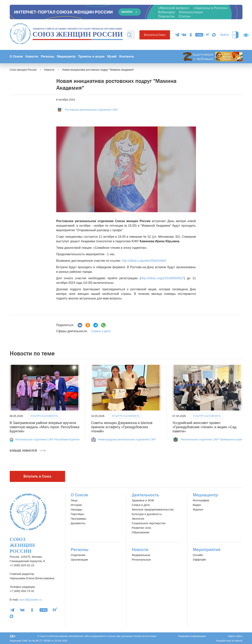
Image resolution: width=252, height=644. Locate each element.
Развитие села (141, 528)
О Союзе (16, 56)
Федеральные (141, 555)
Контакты (127, 56)
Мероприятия (207, 550)
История (76, 505)
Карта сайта (235, 636)
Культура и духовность (44, 416)
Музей (112, 56)
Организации (79, 560)
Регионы (48, 56)
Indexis (238, 641)
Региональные (141, 560)
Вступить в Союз (155, 35)
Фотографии (201, 500)
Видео (197, 505)
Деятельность (145, 495)
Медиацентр (66, 56)
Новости (32, 56)
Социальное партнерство (149, 523)
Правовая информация (192, 636)
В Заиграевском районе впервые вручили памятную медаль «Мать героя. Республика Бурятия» (45, 427)
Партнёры (77, 514)
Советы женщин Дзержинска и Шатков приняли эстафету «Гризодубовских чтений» (122, 427)
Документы (78, 523)
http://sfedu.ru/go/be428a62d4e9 (144, 261)
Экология (138, 519)
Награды (77, 509)
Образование (141, 532)
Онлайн (198, 555)
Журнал (198, 509)
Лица (74, 500)
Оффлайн (200, 560)
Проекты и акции (91, 56)
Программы (78, 519)
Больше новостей (28, 451)
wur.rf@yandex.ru (31, 600)
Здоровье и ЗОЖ (143, 500)
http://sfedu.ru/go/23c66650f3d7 (162, 278)
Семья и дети (101, 331)
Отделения (78, 555)
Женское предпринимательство (153, 509)
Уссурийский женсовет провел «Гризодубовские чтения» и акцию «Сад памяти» (204, 427)
